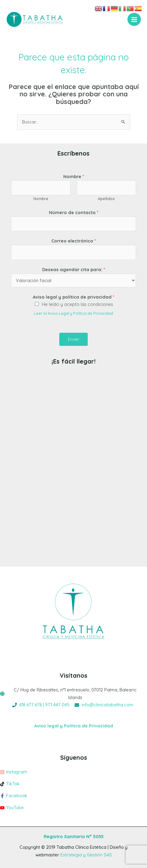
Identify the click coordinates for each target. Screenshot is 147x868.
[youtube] (73, 808)
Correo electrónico (74, 241)
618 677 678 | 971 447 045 (44, 705)
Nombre (74, 176)
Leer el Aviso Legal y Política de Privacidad (73, 313)
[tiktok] (73, 786)
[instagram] (73, 774)
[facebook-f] (73, 797)
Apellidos (106, 199)
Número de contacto (74, 212)
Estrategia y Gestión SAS (86, 855)
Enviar (73, 339)
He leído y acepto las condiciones (77, 304)
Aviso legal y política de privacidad (73, 297)
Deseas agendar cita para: (74, 269)
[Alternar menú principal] (134, 20)
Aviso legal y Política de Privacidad (74, 726)
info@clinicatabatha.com (107, 705)
